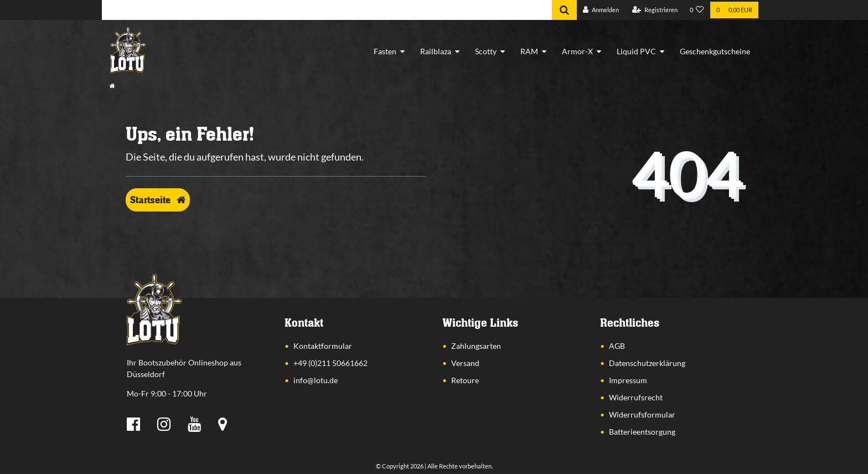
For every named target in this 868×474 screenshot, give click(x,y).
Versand (465, 363)
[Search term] (327, 10)
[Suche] (564, 10)
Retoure (465, 380)
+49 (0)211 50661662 (330, 363)
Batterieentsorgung (642, 432)
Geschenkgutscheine (715, 51)
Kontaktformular (323, 346)
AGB (617, 346)
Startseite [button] (158, 200)
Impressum (628, 380)
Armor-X (577, 51)
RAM (529, 51)
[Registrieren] (655, 10)
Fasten (385, 51)
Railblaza (436, 51)
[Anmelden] (601, 10)
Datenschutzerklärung (647, 363)
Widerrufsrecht (636, 397)
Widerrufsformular (642, 414)
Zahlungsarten (476, 346)
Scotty (486, 51)
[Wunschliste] (697, 10)
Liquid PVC (636, 51)
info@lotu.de (316, 380)
